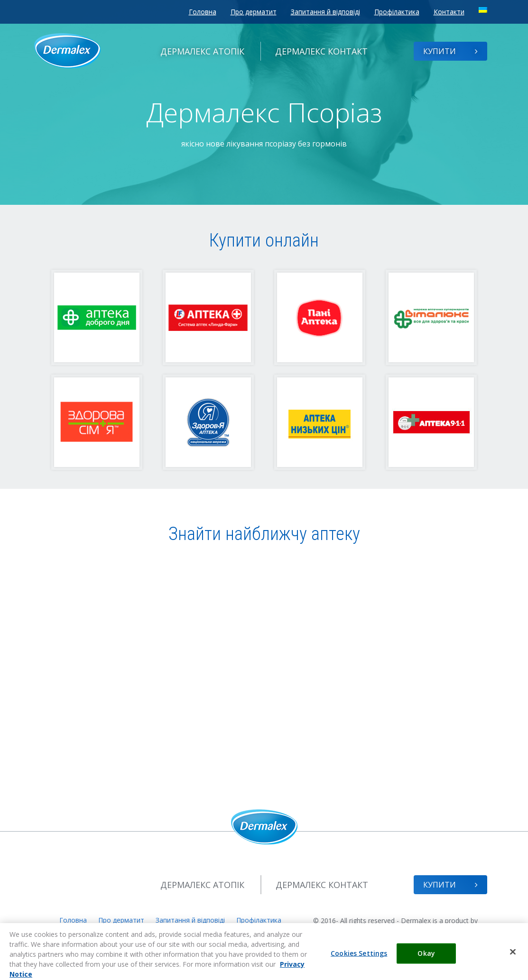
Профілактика (397, 12)
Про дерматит (254, 12)
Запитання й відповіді (325, 12)
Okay (426, 959)
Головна (203, 12)
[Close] (513, 958)
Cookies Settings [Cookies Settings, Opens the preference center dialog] (359, 959)
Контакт (321, 51)
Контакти (449, 12)
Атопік (202, 51)
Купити (450, 51)
